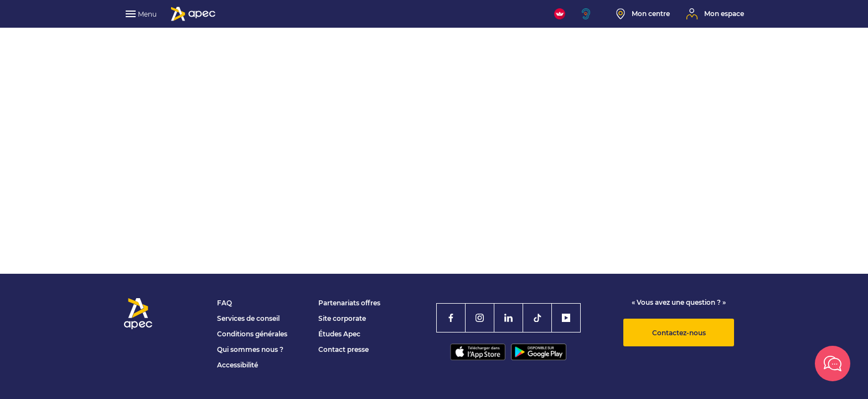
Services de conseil (248, 318)
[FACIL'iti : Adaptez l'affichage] (560, 14)
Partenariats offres (349, 303)
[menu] (142, 14)
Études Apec (339, 334)
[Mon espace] (715, 14)
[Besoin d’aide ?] (833, 364)
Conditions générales (252, 334)
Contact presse (343, 349)
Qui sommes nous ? (250, 349)
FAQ (224, 303)
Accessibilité (237, 365)
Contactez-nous (679, 333)
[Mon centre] (643, 14)
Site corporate (342, 318)
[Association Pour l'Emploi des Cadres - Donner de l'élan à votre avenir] (193, 14)
